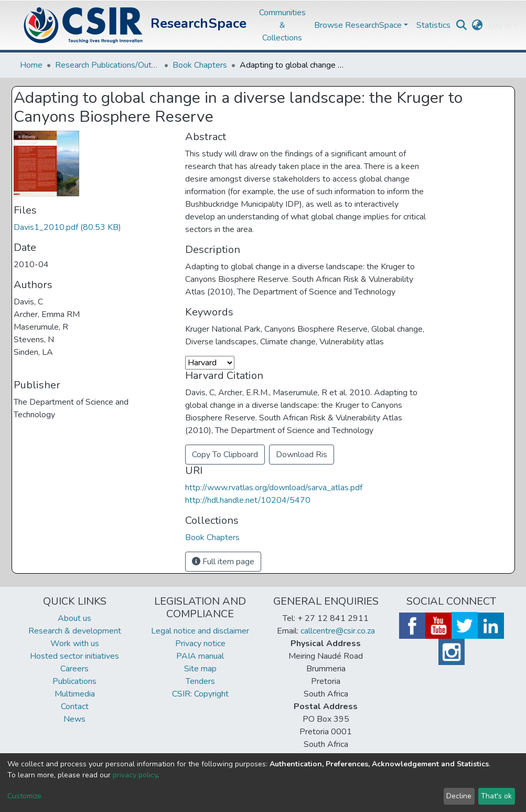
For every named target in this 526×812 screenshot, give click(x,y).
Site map (200, 669)
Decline (459, 796)
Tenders (200, 681)
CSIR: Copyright (200, 694)
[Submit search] (462, 25)
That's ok (496, 796)
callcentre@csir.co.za (338, 631)
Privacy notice (200, 644)
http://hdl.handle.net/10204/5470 (248, 500)
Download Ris (302, 455)
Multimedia (75, 694)
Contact (75, 706)
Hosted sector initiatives (74, 656)
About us (74, 618)
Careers (74, 669)
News (74, 719)
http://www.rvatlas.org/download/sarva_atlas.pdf (274, 488)
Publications (74, 681)
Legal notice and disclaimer (200, 631)
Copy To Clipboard (225, 455)
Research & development (75, 631)
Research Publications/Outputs (108, 65)
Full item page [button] (223, 562)
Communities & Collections (282, 25)
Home (31, 65)
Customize (24, 796)
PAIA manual (200, 656)
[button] (477, 25)
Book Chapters (200, 65)
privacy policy (135, 775)
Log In (500, 25)
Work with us (75, 644)
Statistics (433, 25)
